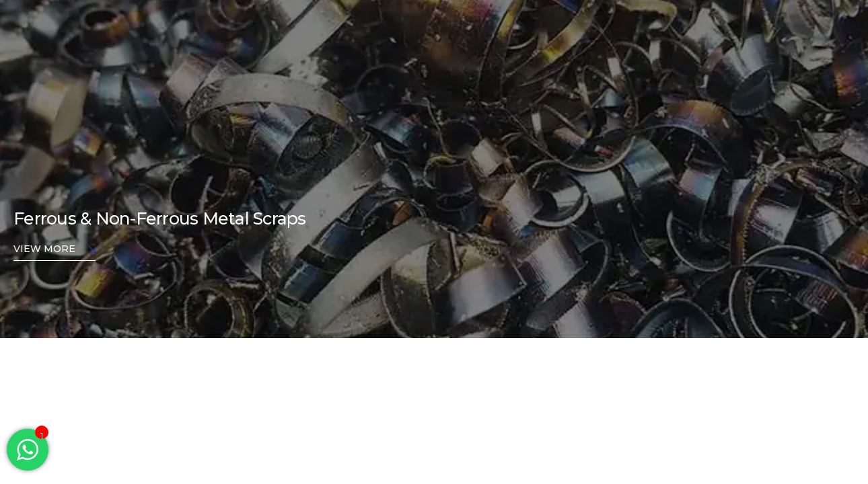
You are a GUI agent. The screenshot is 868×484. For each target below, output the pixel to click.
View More (55, 250)
